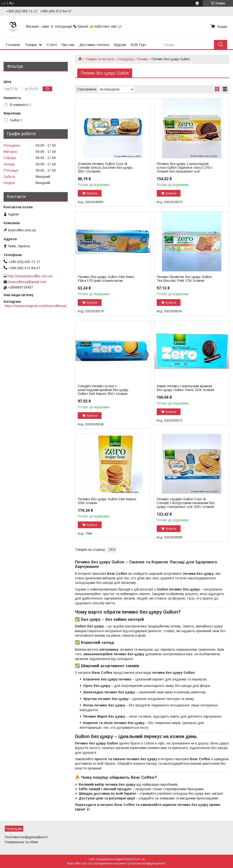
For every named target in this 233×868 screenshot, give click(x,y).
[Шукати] (221, 45)
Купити (92, 193)
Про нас (68, 45)
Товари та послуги (100, 59)
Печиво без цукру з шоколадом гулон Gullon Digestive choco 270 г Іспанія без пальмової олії (184, 168)
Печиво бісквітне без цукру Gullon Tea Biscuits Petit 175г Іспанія (184, 279)
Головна (13, 45)
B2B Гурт (138, 45)
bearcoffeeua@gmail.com (27, 282)
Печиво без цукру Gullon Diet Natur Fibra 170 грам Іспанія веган (106, 279)
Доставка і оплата (94, 45)
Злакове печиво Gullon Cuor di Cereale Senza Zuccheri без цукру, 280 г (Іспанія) (106, 168)
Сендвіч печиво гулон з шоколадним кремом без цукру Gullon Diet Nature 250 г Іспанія (103, 390)
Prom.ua (139, 859)
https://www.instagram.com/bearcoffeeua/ (36, 306)
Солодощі (125, 59)
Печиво (142, 59)
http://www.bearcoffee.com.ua (30, 276)
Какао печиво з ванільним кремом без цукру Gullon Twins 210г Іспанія (185, 388)
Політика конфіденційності (148, 863)
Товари (31, 45)
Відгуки (120, 45)
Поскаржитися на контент (110, 863)
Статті (52, 45)
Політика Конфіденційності (26, 837)
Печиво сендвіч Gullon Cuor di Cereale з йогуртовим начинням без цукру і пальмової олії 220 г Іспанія (186, 503)
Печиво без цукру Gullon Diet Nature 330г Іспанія (107, 501)
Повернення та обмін (21, 842)
